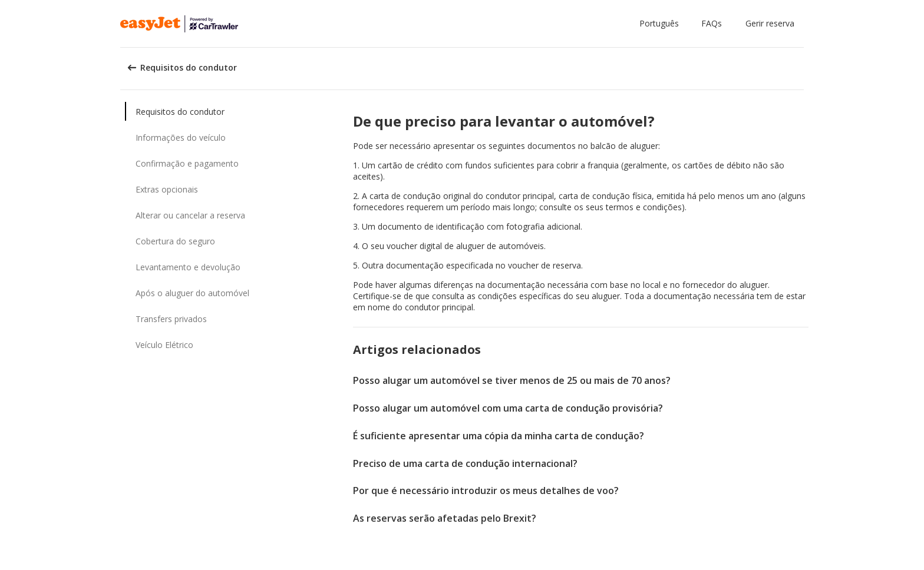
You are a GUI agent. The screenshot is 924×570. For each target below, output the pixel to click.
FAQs (712, 23)
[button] (661, 24)
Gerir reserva (770, 23)
